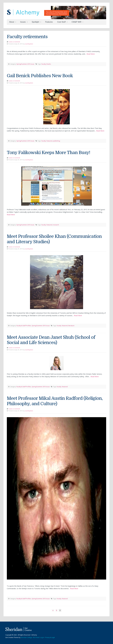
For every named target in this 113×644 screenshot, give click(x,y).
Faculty (44, 64)
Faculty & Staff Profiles (24, 326)
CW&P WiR (76, 22)
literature (71, 326)
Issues (23, 22)
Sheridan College (26, 637)
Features (49, 22)
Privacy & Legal (50, 637)
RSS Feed (36, 637)
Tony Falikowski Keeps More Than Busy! (48, 153)
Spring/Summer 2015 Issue (25, 64)
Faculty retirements (27, 37)
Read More (91, 54)
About (12, 22)
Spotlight (35, 22)
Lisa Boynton (29, 44)
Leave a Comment (14, 42)
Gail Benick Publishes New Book (40, 76)
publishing (56, 141)
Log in (42, 637)
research (56, 225)
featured (49, 141)
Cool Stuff (61, 22)
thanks (49, 64)
